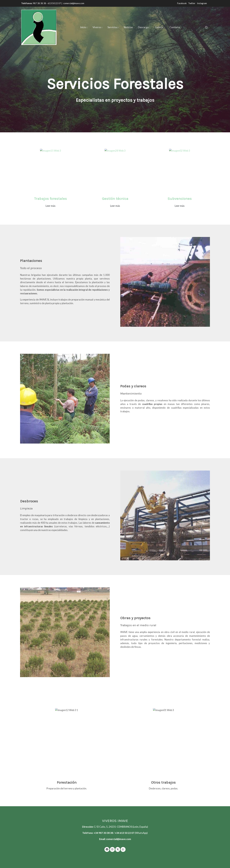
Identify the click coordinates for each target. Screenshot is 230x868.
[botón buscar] (206, 27)
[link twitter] (118, 849)
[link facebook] (107, 849)
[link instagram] (112, 849)
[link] (39, 27)
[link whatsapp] (123, 849)
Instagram (202, 3)
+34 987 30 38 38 (103, 833)
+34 (117, 833)
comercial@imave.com (74, 3)
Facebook (182, 3)
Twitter (192, 3)
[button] (84, 27)
